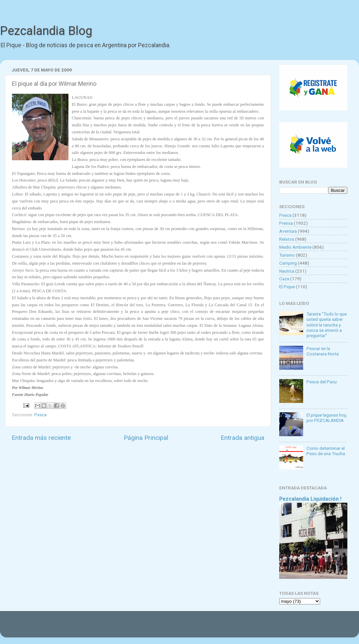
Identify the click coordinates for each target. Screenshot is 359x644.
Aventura (288, 231)
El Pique (287, 287)
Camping (288, 263)
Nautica (287, 271)
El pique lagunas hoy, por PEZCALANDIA (327, 418)
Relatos (287, 239)
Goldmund (191, 627)
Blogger (248, 627)
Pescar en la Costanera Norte (323, 351)
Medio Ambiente (295, 247)
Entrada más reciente (41, 438)
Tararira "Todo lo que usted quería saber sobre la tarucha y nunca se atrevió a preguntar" (327, 325)
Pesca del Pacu (322, 382)
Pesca (40, 415)
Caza (284, 279)
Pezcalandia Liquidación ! (310, 499)
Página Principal (146, 438)
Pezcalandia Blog (46, 31)
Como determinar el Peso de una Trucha (326, 451)
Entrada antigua (242, 438)
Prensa (286, 223)
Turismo (287, 255)
